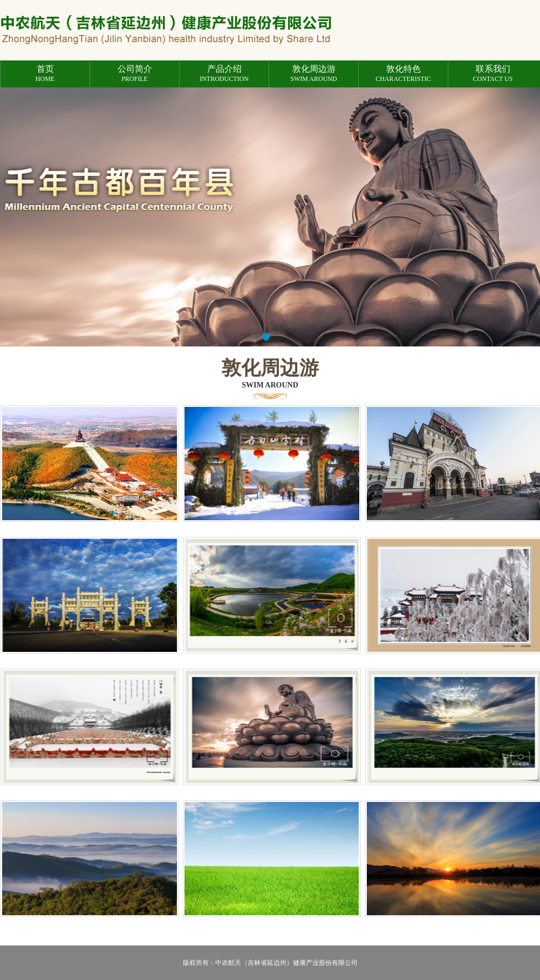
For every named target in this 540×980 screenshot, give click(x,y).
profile (135, 73)
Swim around (314, 73)
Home (45, 73)
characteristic (403, 73)
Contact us (493, 73)
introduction (224, 73)
